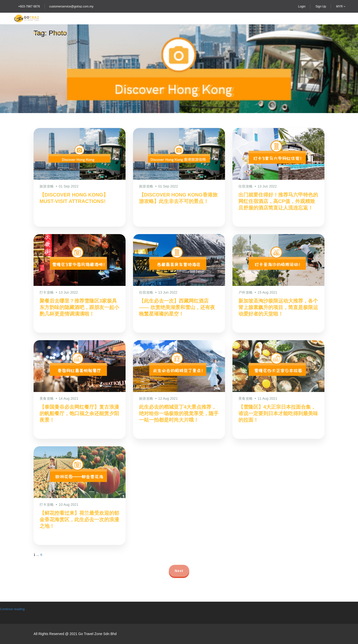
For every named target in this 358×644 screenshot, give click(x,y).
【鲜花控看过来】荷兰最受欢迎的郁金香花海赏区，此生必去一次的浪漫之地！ (79, 519)
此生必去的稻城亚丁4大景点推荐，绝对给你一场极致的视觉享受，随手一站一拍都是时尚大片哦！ (179, 413)
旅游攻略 (60, 33)
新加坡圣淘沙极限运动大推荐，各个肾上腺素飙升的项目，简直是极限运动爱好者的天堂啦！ (278, 307)
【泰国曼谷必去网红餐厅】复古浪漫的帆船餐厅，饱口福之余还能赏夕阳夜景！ (79, 413)
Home (38, 33)
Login (302, 6)
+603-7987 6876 (29, 6)
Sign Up (321, 6)
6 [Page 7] (41, 555)
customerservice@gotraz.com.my (71, 6)
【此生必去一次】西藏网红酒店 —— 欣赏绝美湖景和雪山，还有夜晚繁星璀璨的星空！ (177, 307)
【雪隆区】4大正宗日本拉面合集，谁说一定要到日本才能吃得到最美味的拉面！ (278, 413)
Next (179, 571)
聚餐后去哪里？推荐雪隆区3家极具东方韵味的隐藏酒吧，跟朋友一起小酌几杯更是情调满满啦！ (79, 307)
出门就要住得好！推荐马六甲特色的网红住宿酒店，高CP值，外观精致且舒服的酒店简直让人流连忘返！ (278, 201)
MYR (341, 6)
